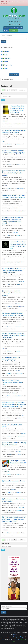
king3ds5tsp (19, 373)
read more (6, 121)
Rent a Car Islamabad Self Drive (15, 481)
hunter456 (19, 327)
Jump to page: (5, 94)
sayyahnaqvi (20, 211)
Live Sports (10, 307)
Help (6, 30)
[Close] (26, 2)
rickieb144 (19, 124)
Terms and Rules (5, 637)
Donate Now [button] (14, 30)
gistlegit (18, 235)
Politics (5, 55)
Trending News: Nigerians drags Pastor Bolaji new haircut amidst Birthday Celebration (13, 271)
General (5, 51)
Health (5, 68)
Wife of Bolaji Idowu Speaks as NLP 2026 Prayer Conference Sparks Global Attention (14, 335)
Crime (4, 62)
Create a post (14, 75)
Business (9, 211)
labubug (18, 164)
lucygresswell (19, 436)
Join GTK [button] (13, 28)
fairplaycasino (21, 307)
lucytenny (19, 396)
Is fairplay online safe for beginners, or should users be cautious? (11, 293)
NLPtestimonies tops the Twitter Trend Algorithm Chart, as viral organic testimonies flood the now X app (14, 404)
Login (22, 637)
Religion (9, 235)
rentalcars (19, 492)
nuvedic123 (19, 262)
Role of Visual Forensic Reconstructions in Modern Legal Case (12, 382)
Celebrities (6, 58)
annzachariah (19, 189)
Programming (6, 65)
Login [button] (6, 28)
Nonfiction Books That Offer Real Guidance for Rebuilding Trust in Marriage (14, 173)
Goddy (15, 635)
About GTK (19, 28)
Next (15, 90)
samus (18, 144)
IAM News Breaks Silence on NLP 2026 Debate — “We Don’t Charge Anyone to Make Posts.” (14, 519)
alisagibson (19, 510)
